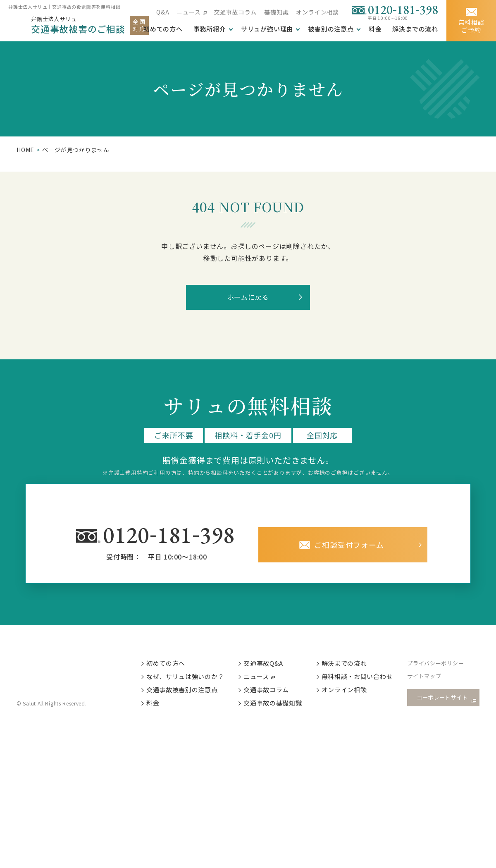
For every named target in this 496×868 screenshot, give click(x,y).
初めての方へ (166, 664)
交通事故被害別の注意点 (183, 692)
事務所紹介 (210, 29)
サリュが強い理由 (267, 29)
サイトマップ (426, 678)
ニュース (188, 12)
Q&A (163, 12)
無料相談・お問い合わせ (359, 678)
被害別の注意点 (331, 29)
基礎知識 (276, 12)
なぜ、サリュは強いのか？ (186, 678)
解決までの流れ (415, 29)
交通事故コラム (236, 12)
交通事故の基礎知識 (274, 705)
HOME (25, 150)
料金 (375, 29)
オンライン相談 (317, 12)
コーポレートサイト (442, 699)
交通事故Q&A (265, 664)
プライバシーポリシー (438, 664)
